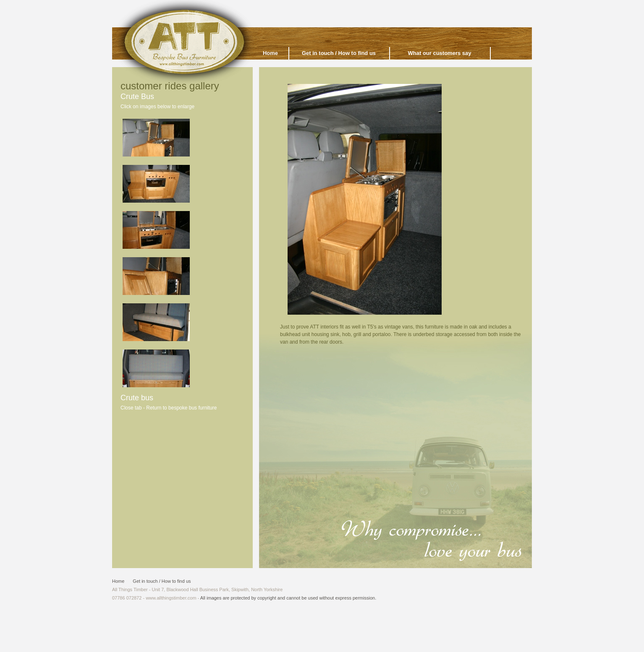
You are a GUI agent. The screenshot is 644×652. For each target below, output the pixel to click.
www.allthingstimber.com (171, 598)
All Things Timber (185, 45)
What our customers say (440, 53)
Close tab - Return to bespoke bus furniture (169, 408)
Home (118, 581)
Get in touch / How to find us (339, 53)
